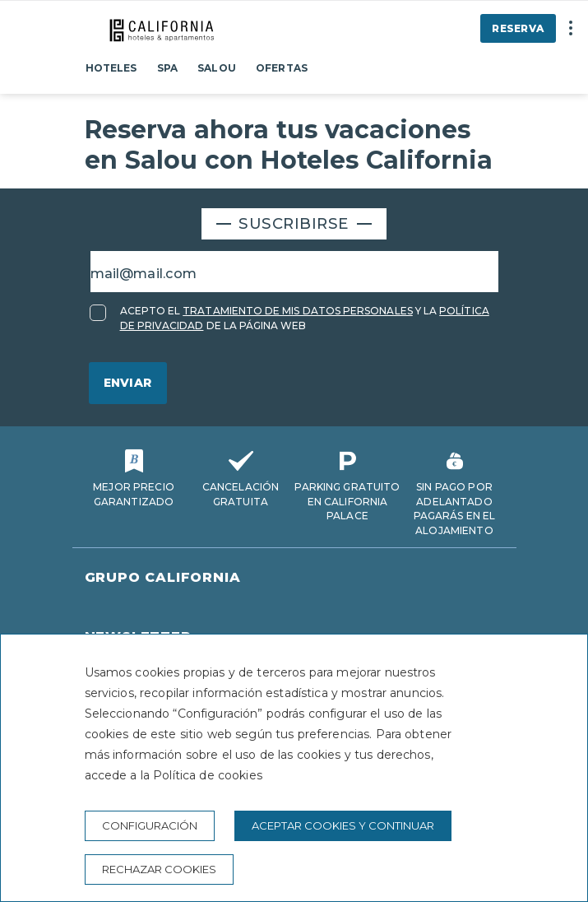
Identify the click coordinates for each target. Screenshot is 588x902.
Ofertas (282, 68)
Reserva (518, 28)
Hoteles (111, 68)
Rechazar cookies (159, 869)
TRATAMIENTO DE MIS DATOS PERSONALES (298, 311)
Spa (167, 68)
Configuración (150, 825)
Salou (217, 68)
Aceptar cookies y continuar (343, 825)
